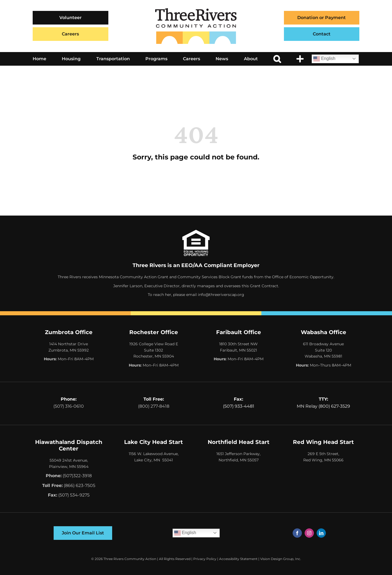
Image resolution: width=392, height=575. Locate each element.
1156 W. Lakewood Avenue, (154, 454)
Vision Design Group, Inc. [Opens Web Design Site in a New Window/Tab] (281, 559)
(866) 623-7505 (79, 485)
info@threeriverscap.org (221, 295)
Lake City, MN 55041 (154, 460)
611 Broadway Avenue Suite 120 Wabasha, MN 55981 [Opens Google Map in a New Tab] (323, 350)
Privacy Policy (205, 559)
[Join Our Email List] (83, 533)
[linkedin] (321, 533)
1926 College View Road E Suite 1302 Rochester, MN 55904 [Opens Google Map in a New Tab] (154, 350)
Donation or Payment (321, 18)
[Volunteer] (71, 18)
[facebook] (297, 533)
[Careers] (71, 34)
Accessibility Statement (238, 559)
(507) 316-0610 (69, 406)
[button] (277, 59)
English (324, 59)
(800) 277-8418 (154, 406)
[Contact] (322, 34)
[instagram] (309, 533)
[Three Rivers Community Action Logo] (196, 10)
